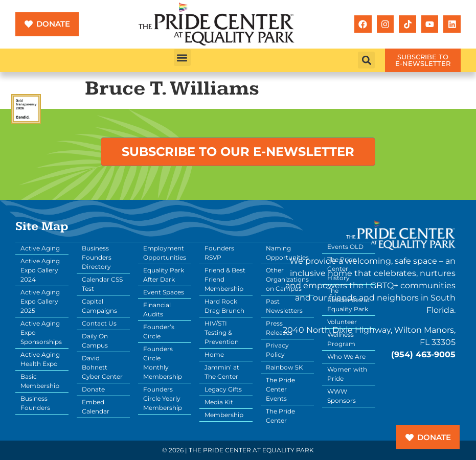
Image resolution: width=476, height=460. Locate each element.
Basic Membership (40, 381)
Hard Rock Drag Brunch (224, 306)
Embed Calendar (96, 407)
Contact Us (99, 323)
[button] (182, 57)
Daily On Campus (95, 341)
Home (214, 354)
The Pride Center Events (280, 389)
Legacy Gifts (223, 389)
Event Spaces (164, 292)
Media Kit (219, 402)
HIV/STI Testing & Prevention (222, 332)
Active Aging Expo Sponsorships (41, 332)
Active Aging (40, 248)
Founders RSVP (219, 253)
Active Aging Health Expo (40, 359)
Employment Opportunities (165, 253)
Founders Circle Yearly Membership (163, 398)
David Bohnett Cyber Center (102, 367)
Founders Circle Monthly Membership (163, 363)
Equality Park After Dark (164, 275)
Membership (224, 415)
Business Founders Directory (97, 257)
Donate (93, 389)
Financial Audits (157, 309)
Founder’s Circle (159, 331)
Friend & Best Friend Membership (225, 279)
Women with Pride (347, 374)
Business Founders (35, 403)
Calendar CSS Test (102, 284)
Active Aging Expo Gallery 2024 (40, 270)
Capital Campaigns (99, 306)
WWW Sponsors (342, 396)
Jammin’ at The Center (222, 372)
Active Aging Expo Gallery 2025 (40, 301)
